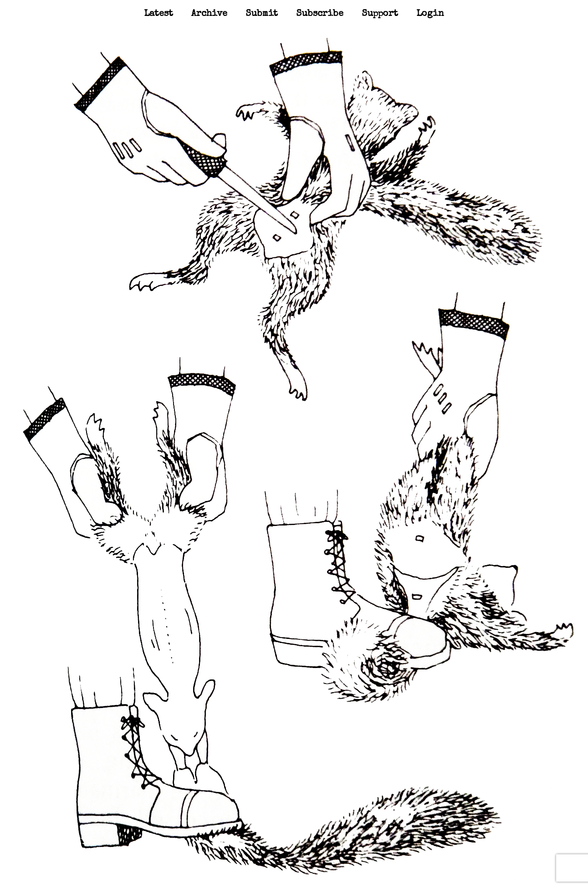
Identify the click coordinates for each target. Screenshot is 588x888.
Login (430, 14)
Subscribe (320, 14)
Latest (159, 14)
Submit (262, 14)
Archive (209, 14)
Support (380, 14)
